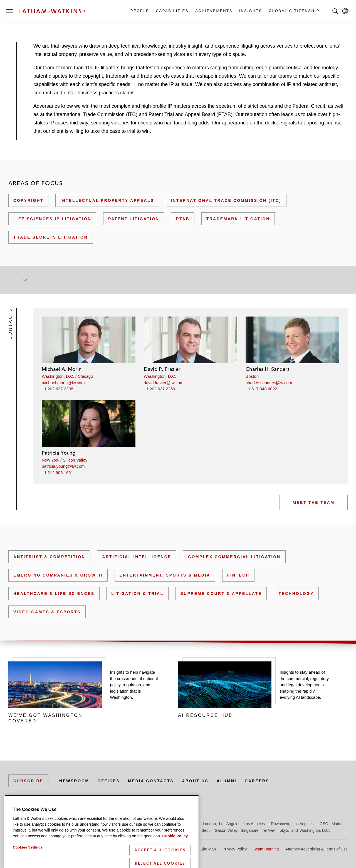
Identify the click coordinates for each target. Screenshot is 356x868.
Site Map (208, 849)
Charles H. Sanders (268, 369)
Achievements (214, 11)
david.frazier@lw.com (164, 383)
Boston (252, 376)
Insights (250, 11)
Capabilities (172, 11)
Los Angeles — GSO (310, 824)
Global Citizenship (294, 11)
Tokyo (283, 830)
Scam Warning (266, 849)
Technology (296, 594)
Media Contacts (151, 781)
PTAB (183, 219)
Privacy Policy (235, 849)
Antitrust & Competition (49, 557)
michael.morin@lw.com (63, 383)
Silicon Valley (75, 460)
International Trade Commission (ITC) (226, 200)
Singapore (249, 830)
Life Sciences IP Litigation (52, 219)
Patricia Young (59, 453)
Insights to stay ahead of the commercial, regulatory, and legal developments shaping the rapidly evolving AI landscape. (305, 685)
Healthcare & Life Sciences (54, 594)
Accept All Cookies (160, 860)
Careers (257, 781)
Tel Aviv (268, 830)
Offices (109, 781)
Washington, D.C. (58, 376)
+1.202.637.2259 (160, 389)
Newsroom (74, 781)
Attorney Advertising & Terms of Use (317, 849)
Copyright (28, 200)
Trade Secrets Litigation (51, 237)
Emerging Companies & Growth (58, 575)
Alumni (227, 781)
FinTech (238, 575)
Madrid (338, 824)
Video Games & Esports (47, 612)
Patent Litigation (134, 219)
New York (50, 460)
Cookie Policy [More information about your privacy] (175, 846)
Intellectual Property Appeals (107, 200)
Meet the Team (314, 502)
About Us (195, 781)
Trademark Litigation (238, 219)
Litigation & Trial (137, 594)
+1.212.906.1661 (57, 473)
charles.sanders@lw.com (269, 383)
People (140, 11)
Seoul (207, 830)
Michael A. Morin (62, 369)
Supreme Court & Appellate (221, 594)
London (209, 824)
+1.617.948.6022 (261, 389)
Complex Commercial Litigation (234, 557)
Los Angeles (230, 824)
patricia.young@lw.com (63, 466)
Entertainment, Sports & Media (165, 575)
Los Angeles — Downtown (266, 824)
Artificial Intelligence (137, 557)
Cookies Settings (28, 857)
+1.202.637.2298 (57, 389)
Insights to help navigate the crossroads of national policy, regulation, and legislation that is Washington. (134, 685)
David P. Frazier (162, 369)
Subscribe (28, 781)
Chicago (86, 376)
